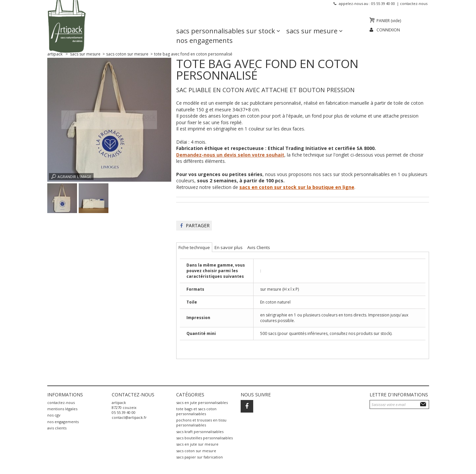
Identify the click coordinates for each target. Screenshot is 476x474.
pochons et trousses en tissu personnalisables (201, 422)
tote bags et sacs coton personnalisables (196, 411)
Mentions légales (62, 409)
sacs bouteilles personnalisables (204, 438)
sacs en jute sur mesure (197, 444)
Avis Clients (57, 428)
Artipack (55, 54)
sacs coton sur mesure (196, 451)
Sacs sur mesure (312, 22)
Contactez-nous (414, 3)
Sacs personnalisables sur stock (226, 22)
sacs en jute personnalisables (202, 402)
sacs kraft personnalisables (200, 432)
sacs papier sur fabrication (199, 457)
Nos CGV (54, 415)
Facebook (247, 406)
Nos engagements (204, 31)
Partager (195, 225)
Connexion (388, 30)
